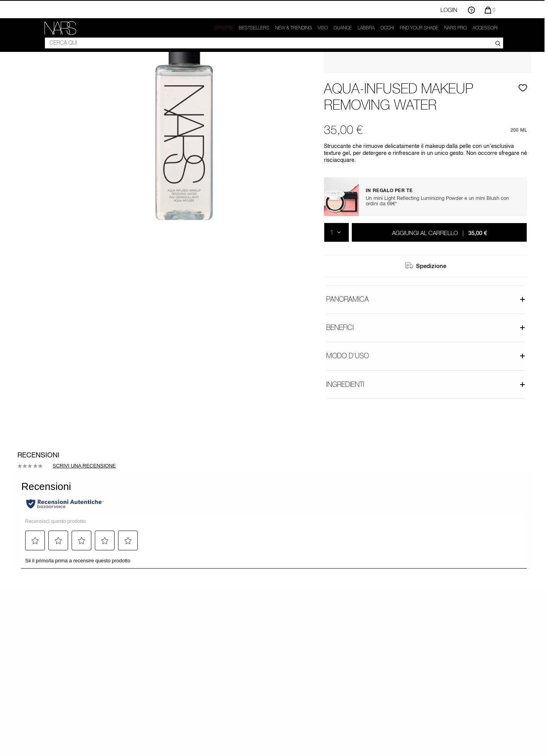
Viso (323, 28)
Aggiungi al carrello (439, 233)
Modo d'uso (426, 356)
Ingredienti (426, 384)
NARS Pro (456, 28)
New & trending (294, 28)
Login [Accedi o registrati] (449, 10)
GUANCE (343, 28)
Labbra (366, 28)
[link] (60, 28)
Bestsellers (254, 28)
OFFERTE (223, 28)
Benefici (426, 327)
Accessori (485, 28)
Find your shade (419, 28)
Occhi (387, 28)
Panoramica (426, 299)
